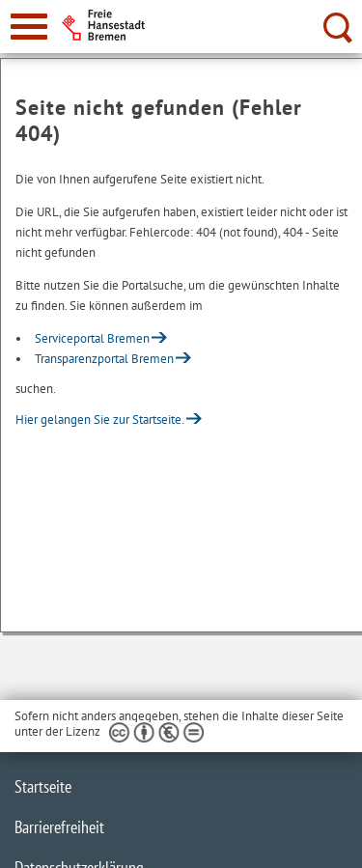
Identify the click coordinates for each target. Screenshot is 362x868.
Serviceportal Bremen (92, 338)
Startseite (43, 786)
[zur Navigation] (29, 27)
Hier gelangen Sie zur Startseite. (100, 420)
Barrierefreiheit (59, 827)
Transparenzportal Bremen (104, 359)
